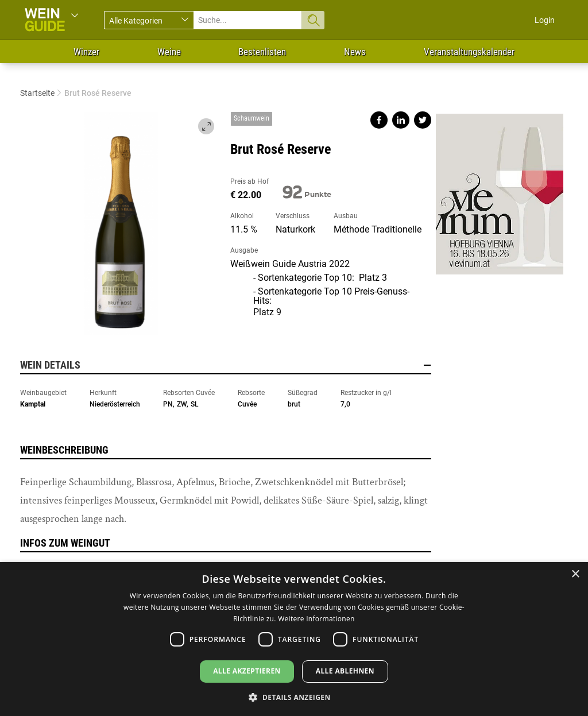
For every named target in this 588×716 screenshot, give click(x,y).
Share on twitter (423, 120)
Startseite (37, 93)
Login (545, 20)
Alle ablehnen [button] (345, 671)
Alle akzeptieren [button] (247, 671)
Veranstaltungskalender (469, 52)
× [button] (575, 574)
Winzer (86, 52)
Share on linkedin (401, 120)
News (355, 52)
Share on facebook (379, 120)
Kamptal (33, 404)
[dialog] (294, 639)
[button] (294, 697)
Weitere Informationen (316, 619)
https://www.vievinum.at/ (500, 189)
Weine (169, 52)
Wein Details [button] (226, 365)
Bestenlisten (262, 52)
